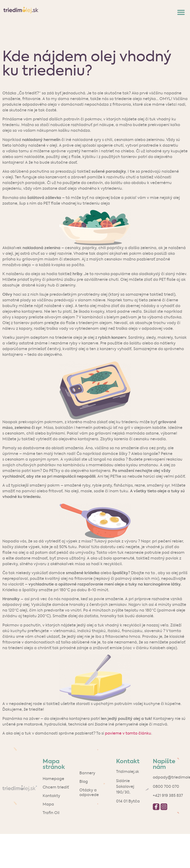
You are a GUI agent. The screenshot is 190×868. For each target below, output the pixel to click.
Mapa (48, 805)
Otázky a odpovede (89, 793)
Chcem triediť (56, 788)
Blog (84, 782)
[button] (181, 12)
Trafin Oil (51, 813)
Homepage (53, 779)
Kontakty (51, 796)
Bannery (87, 773)
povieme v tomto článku (128, 734)
